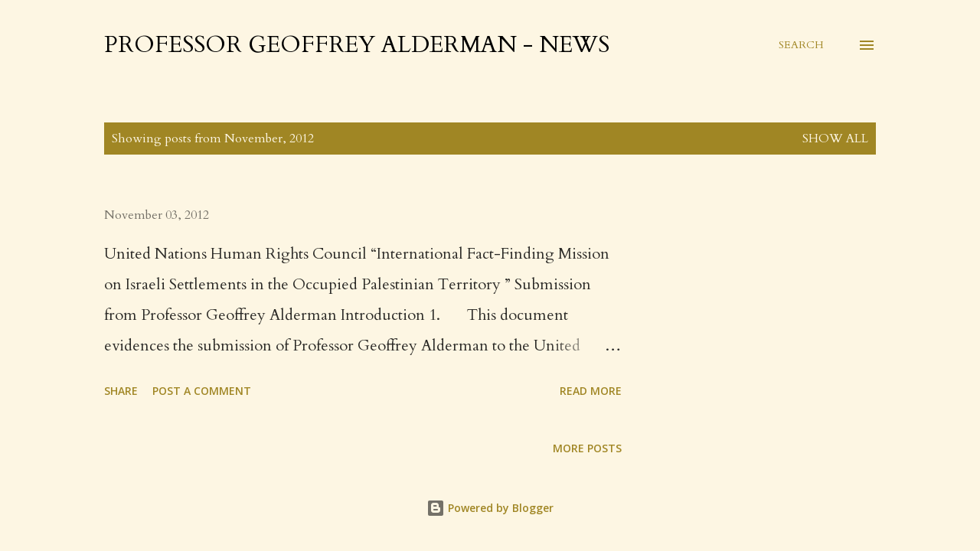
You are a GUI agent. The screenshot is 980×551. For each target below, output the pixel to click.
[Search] (801, 45)
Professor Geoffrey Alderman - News (357, 45)
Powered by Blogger (490, 508)
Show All (835, 139)
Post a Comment (202, 391)
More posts (587, 448)
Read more (591, 391)
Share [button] (121, 391)
